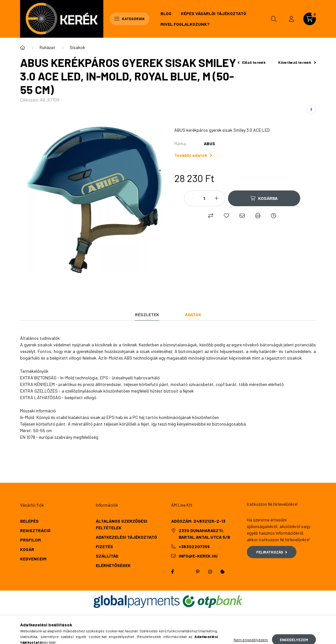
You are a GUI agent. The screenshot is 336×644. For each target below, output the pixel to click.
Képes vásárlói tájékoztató (214, 13)
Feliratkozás (272, 552)
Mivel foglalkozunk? (185, 24)
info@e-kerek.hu (198, 556)
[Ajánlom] (242, 216)
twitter (185, 572)
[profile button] (291, 19)
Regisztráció (35, 530)
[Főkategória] (23, 47)
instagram (210, 572)
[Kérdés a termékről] (274, 216)
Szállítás (107, 556)
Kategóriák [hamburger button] (130, 19)
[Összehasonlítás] (211, 216)
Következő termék (297, 62)
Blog (166, 13)
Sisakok (77, 47)
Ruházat (47, 47)
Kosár (27, 549)
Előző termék (252, 62)
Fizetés (104, 546)
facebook (172, 572)
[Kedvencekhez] (226, 216)
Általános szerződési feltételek (122, 524)
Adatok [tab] (193, 314)
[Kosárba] (264, 198)
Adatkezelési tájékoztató (126, 537)
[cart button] (310, 19)
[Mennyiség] (204, 198)
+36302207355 (194, 546)
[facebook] (311, 109)
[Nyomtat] (258, 216)
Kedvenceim (33, 559)
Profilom (30, 540)
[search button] (274, 19)
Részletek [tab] (147, 314)
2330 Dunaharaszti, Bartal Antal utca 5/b (204, 534)
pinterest (198, 572)
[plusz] (217, 198)
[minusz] (192, 198)
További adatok (193, 155)
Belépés (29, 521)
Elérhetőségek (113, 565)
